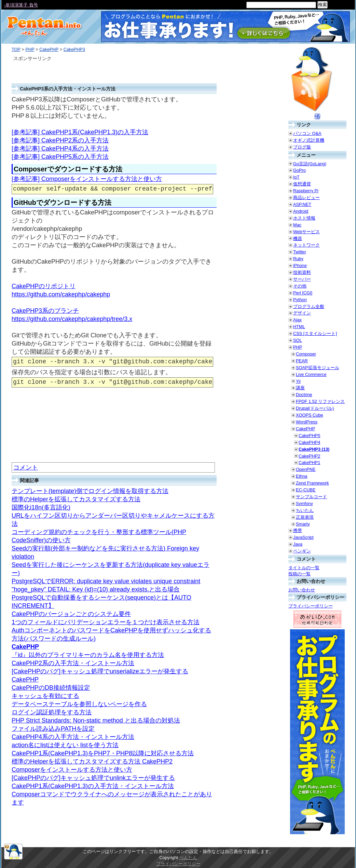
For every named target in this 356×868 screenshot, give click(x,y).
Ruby (298, 259)
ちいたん (305, 510)
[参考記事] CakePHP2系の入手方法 (60, 140)
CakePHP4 (309, 442)
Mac (297, 225)
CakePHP (49, 49)
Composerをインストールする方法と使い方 (72, 770)
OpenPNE (306, 469)
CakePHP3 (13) (314, 449)
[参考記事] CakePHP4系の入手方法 (60, 149)
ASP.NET (302, 204)
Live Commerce (311, 374)
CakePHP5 (309, 436)
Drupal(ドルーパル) (315, 408)
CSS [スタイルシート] (315, 333)
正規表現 (305, 517)
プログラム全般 (309, 306)
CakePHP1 (309, 463)
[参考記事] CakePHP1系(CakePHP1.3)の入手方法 (80, 132)
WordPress (307, 422)
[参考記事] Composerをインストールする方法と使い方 (87, 179)
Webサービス (306, 232)
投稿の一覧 (299, 574)
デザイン (302, 313)
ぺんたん (188, 858)
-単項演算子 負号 (21, 5)
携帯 (298, 530)
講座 (300, 388)
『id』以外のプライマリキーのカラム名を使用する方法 (88, 655)
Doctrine (304, 395)
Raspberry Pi (306, 191)
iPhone (300, 265)
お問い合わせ (302, 590)
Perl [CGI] (303, 293)
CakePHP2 (309, 456)
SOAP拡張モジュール (318, 368)
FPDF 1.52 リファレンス (320, 401)
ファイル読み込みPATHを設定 (53, 729)
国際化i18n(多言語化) (41, 507)
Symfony (304, 503)
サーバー (302, 279)
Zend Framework (312, 483)
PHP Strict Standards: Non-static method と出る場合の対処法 (96, 720)
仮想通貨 (302, 184)
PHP (30, 49)
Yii (298, 381)
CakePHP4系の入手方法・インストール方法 (73, 737)
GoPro (299, 170)
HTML (299, 327)
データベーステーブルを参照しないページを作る (79, 704)
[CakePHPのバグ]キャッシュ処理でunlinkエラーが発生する (93, 778)
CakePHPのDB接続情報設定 (51, 688)
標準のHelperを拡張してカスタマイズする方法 (76, 499)
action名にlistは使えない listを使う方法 (65, 745)
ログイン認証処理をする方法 (52, 712)
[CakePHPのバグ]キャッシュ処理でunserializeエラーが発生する (100, 671)
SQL (298, 340)
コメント (26, 467)
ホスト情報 (304, 218)
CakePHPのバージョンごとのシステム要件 (71, 614)
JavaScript (303, 537)
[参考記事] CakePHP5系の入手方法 (60, 157)
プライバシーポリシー (311, 606)
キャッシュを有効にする (45, 696)
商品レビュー (306, 198)
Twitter (300, 252)
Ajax (297, 320)
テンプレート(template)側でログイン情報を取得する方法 (90, 491)
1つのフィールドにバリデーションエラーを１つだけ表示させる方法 (106, 622)
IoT (296, 177)
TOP (16, 49)
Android (301, 211)
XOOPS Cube (310, 415)
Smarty (303, 524)
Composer (306, 354)
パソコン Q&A (307, 133)
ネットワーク (306, 245)
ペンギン (302, 551)
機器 (298, 239)
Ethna (302, 476)
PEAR (302, 361)
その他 (300, 286)
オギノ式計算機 (309, 140)
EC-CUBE (306, 490)
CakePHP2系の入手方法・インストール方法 (73, 663)
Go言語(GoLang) (310, 164)
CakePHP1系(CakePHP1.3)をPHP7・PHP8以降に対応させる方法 (103, 753)
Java (298, 544)
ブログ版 (302, 147)
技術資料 (302, 272)
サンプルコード (311, 497)
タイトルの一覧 (304, 568)
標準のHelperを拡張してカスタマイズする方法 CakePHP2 (92, 761)
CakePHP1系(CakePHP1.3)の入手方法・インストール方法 (93, 786)
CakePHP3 (74, 49)
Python (300, 300)
